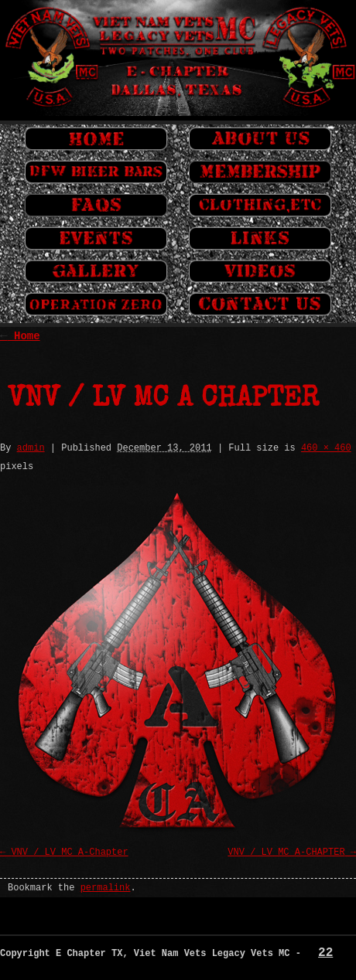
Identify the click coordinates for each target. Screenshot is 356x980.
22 (325, 953)
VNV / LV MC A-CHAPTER (286, 852)
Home (20, 336)
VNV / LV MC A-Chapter (69, 852)
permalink (106, 888)
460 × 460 (326, 448)
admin (31, 448)
